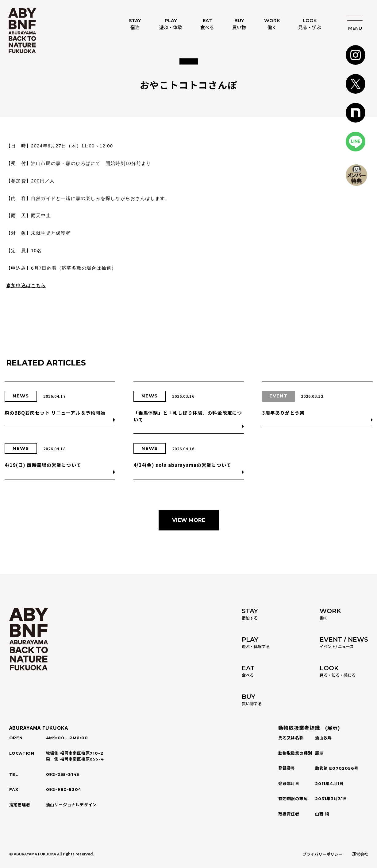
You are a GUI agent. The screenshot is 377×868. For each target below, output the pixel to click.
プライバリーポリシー (322, 854)
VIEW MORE (189, 520)
